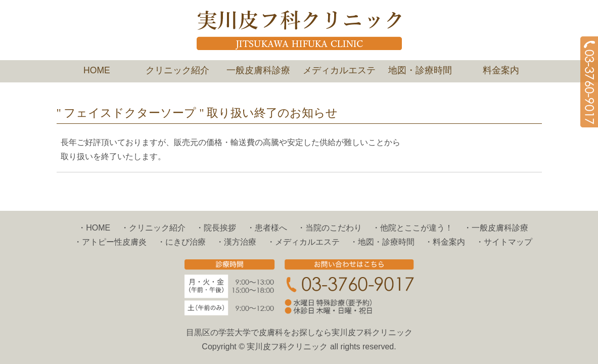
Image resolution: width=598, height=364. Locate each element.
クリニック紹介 (177, 70)
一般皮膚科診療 (258, 70)
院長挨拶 (220, 228)
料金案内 (501, 70)
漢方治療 (240, 242)
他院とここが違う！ (417, 228)
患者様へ (271, 228)
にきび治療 (186, 242)
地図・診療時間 (420, 70)
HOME (97, 70)
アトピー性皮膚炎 (114, 242)
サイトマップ (508, 242)
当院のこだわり (334, 228)
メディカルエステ (339, 70)
